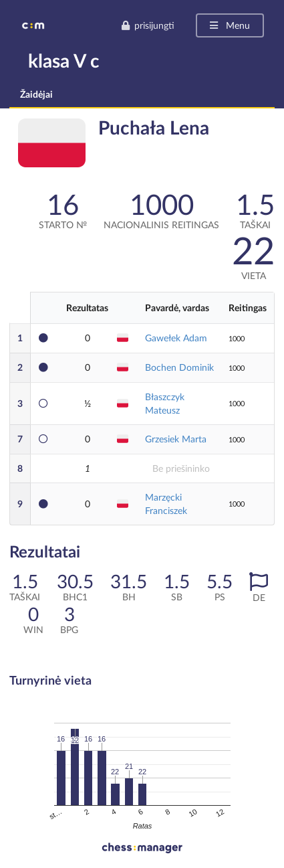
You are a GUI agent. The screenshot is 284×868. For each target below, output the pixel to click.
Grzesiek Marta (176, 439)
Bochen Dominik (179, 367)
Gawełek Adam (176, 338)
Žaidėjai (36, 94)
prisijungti (148, 25)
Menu (229, 25)
